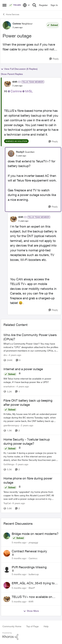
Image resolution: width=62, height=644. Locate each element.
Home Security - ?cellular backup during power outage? (27, 441)
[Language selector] (26, 5)
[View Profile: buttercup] (7, 569)
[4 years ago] (14, 355)
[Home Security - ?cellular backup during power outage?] (31, 456)
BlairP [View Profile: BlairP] (32, 588)
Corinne (16, 91)
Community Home (12, 626)
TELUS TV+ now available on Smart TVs (32, 597)
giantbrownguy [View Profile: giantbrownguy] (11, 425)
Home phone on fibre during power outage (28, 480)
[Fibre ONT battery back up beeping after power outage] (31, 417)
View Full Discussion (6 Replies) (19, 69)
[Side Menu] (4, 5)
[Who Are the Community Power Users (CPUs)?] (31, 347)
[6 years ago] (18, 503)
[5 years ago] (21, 464)
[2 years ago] (26, 425)
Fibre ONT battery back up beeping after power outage (28, 403)
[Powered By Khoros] (31, 636)
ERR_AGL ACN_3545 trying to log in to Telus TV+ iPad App (33, 583)
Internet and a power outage (23, 369)
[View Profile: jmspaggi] (7, 536)
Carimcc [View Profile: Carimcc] (33, 558)
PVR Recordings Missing (29, 567)
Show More (31, 611)
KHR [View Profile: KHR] (15, 82)
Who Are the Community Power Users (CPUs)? (30, 337)
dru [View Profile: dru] (5, 355)
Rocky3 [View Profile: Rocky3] (20, 152)
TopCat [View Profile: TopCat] (7, 503)
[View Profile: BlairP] (7, 585)
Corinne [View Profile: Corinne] (17, 24)
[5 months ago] (19, 542)
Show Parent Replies (12, 74)
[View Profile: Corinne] (7, 25)
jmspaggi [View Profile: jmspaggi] (33, 542)
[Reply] (54, 59)
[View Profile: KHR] (7, 84)
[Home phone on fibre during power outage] (31, 496)
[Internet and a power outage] (31, 380)
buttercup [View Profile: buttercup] (34, 574)
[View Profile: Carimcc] (7, 553)
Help (46, 626)
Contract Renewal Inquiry (29, 551)
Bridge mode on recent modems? (35, 534)
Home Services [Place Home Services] (11, 14)
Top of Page (32, 626)
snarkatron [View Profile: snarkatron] (9, 386)
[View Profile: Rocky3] (11, 154)
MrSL (29, 91)
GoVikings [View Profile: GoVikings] (9, 464)
